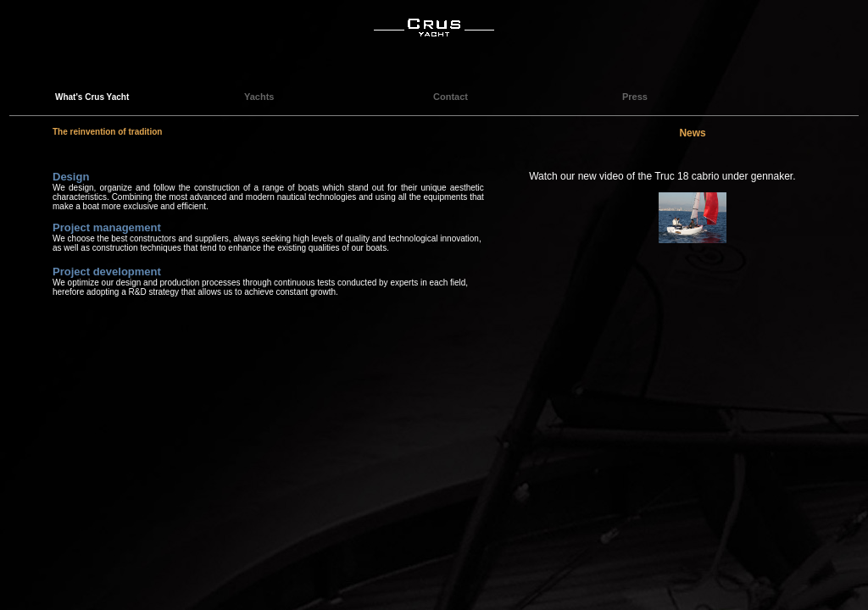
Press (635, 97)
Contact (451, 97)
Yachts (259, 97)
